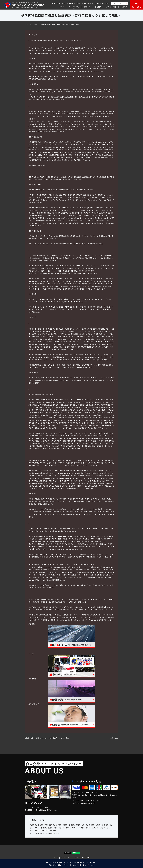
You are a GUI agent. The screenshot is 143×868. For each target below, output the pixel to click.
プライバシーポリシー (81, 857)
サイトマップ (66, 857)
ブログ (56, 857)
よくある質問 (111, 7)
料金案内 (124, 7)
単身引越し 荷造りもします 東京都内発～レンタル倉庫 (48, 738)
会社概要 (98, 7)
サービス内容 (74, 7)
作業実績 (87, 7)
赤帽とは (113, 738)
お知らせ (35, 25)
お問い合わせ (136, 7)
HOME (62, 7)
